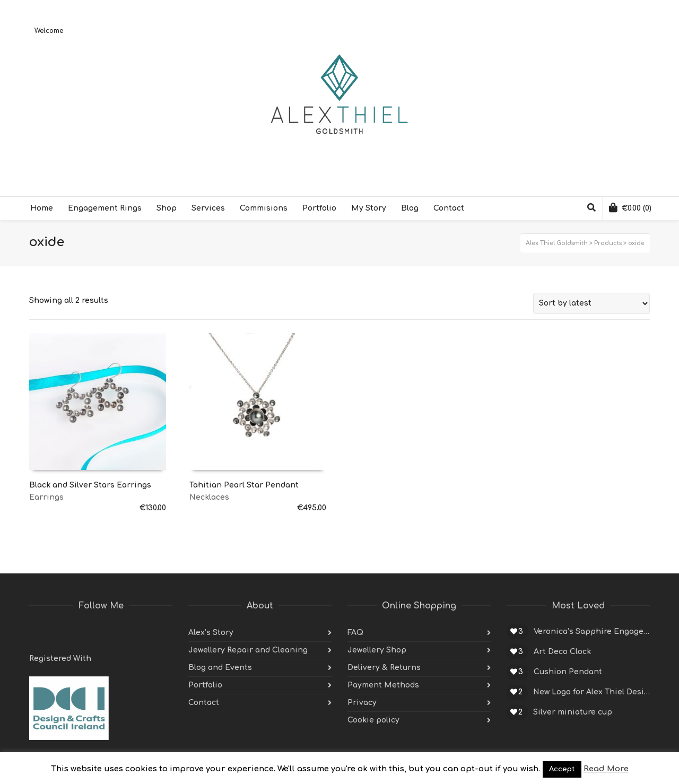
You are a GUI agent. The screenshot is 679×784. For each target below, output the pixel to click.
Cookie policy (373, 720)
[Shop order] (591, 303)
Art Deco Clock (562, 652)
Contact (204, 703)
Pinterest (84, 633)
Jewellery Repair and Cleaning (248, 650)
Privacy (362, 703)
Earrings (46, 497)
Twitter (38, 633)
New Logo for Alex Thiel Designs (591, 692)
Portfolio (205, 685)
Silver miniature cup (573, 712)
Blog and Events (220, 668)
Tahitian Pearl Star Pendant (244, 485)
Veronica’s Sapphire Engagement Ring (592, 631)
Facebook (61, 633)
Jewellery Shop (377, 650)
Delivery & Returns (384, 668)
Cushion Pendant (568, 672)
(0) (630, 207)
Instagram (108, 633)
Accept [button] (562, 769)
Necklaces (209, 497)
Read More (606, 769)
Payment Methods (383, 685)
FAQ (355, 633)
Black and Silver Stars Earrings (90, 485)
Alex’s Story (211, 633)
